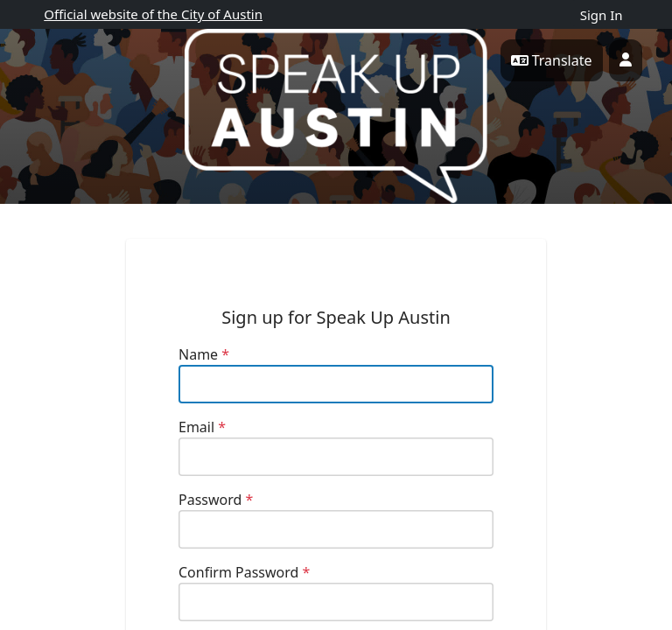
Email (202, 427)
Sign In (602, 15)
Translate (552, 60)
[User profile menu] (626, 60)
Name (204, 354)
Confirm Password (244, 572)
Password (216, 500)
